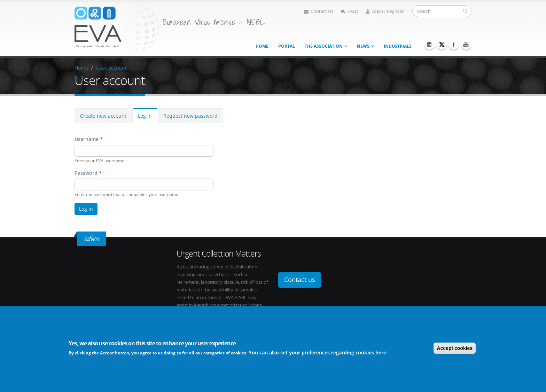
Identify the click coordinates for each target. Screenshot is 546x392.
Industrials (398, 46)
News (363, 46)
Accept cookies (455, 348)
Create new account (103, 116)
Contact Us (319, 11)
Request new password (190, 116)
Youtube (466, 45)
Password (88, 173)
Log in (145, 116)
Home (262, 46)
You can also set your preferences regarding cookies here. (318, 353)
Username (89, 139)
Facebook (454, 45)
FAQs (350, 11)
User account (111, 68)
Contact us (300, 280)
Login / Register (385, 11)
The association (324, 46)
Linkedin (429, 45)
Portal (287, 46)
